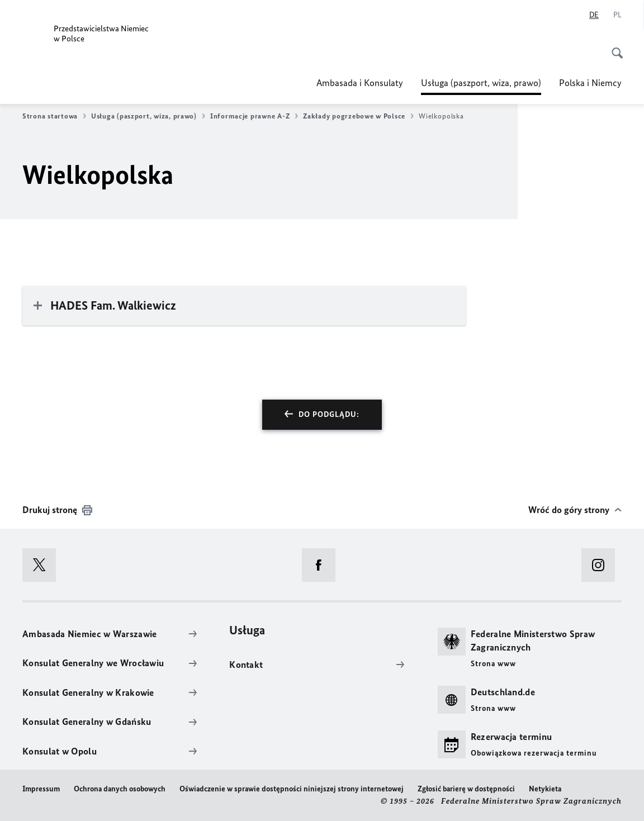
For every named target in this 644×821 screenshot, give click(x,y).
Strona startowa (54, 116)
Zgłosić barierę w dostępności (466, 789)
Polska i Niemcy (590, 83)
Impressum (41, 789)
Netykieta (545, 789)
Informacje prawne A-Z (254, 116)
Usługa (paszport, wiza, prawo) (481, 83)
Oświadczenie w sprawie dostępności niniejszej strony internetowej (292, 789)
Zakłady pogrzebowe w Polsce (358, 116)
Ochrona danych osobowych (120, 789)
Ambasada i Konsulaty (360, 83)
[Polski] (617, 15)
